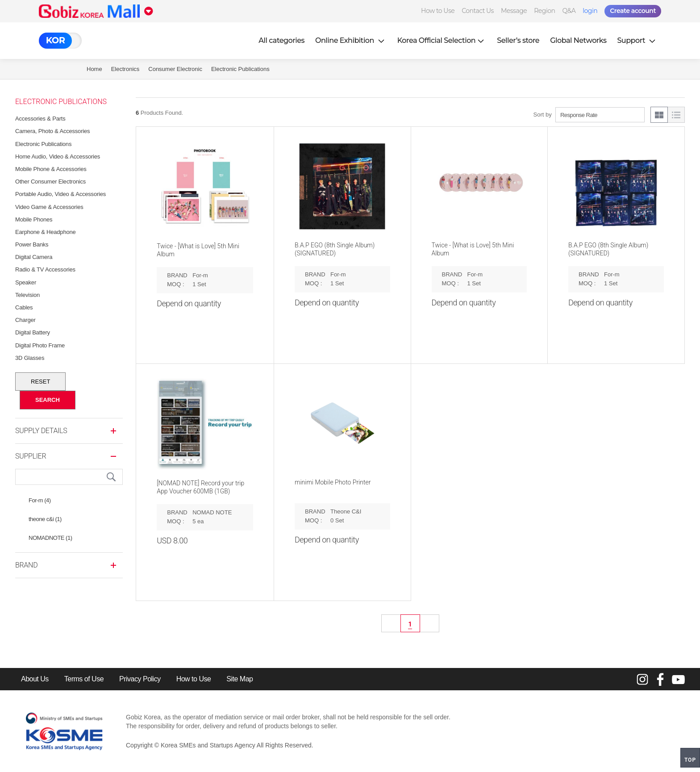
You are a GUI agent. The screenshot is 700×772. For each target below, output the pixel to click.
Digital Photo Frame (40, 345)
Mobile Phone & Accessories (51, 169)
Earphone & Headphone (46, 232)
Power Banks (32, 244)
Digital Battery (33, 332)
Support (637, 40)
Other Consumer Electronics (50, 182)
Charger (25, 320)
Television (27, 295)
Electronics (125, 69)
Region (544, 11)
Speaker (26, 282)
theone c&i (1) (45, 519)
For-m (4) (40, 500)
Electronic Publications (240, 69)
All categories (281, 40)
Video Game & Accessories (49, 207)
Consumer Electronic (175, 69)
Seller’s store (518, 40)
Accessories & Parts (40, 119)
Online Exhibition (351, 40)
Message (514, 11)
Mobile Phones (34, 219)
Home (94, 69)
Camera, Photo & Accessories (52, 131)
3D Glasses (30, 358)
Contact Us (478, 11)
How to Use (438, 11)
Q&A (569, 11)
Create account (633, 11)
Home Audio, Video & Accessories (58, 156)
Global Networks (578, 40)
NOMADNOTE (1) (50, 538)
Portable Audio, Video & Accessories (60, 194)
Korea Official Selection (442, 40)
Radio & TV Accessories (45, 269)
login (590, 11)
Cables (24, 307)
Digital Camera (34, 257)
